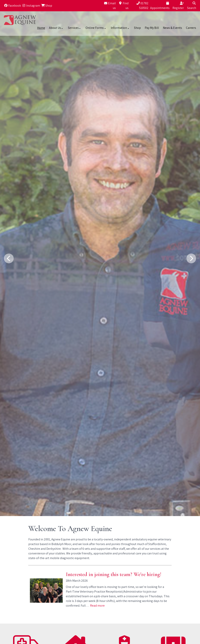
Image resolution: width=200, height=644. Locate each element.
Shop (137, 28)
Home (41, 28)
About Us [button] (56, 28)
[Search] (190, 6)
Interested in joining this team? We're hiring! (114, 574)
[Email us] (109, 6)
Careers (191, 28)
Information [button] (120, 28)
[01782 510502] (139, 6)
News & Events (172, 28)
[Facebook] (12, 6)
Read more (97, 606)
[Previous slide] (9, 258)
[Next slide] (191, 258)
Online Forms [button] (96, 28)
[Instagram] (31, 6)
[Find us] (123, 6)
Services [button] (75, 28)
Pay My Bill (152, 28)
